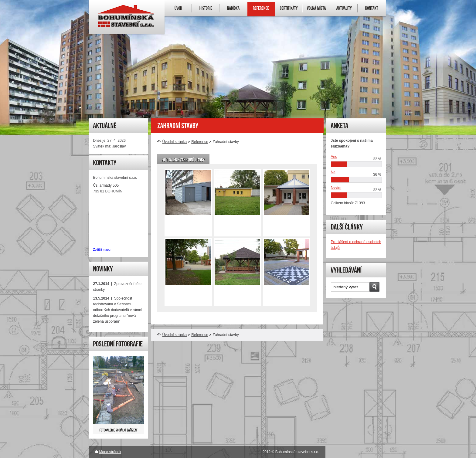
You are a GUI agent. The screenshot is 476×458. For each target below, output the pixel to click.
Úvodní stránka (172, 142)
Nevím (336, 188)
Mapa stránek (110, 452)
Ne (333, 172)
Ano (334, 157)
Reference (200, 142)
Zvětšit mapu (102, 250)
